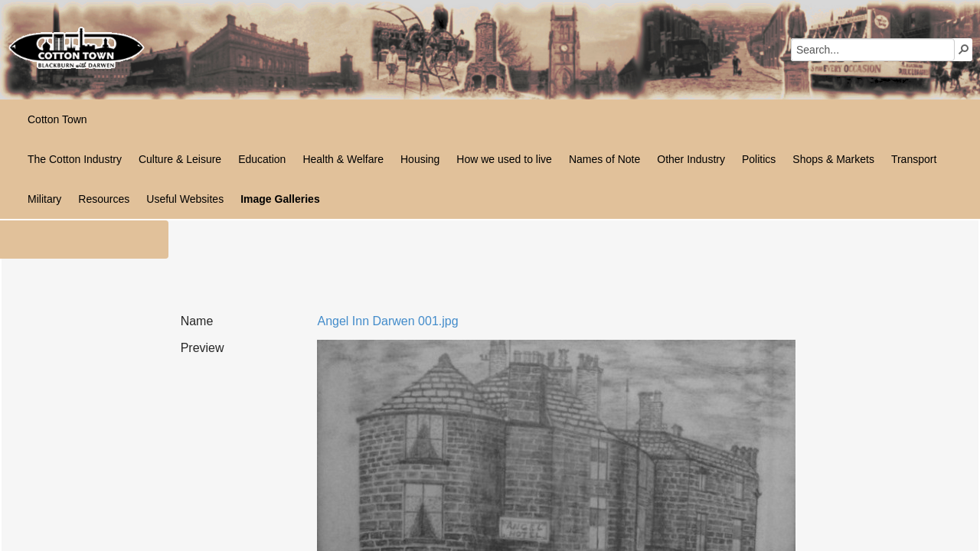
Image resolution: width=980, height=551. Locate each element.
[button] (964, 49)
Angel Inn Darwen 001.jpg (387, 321)
